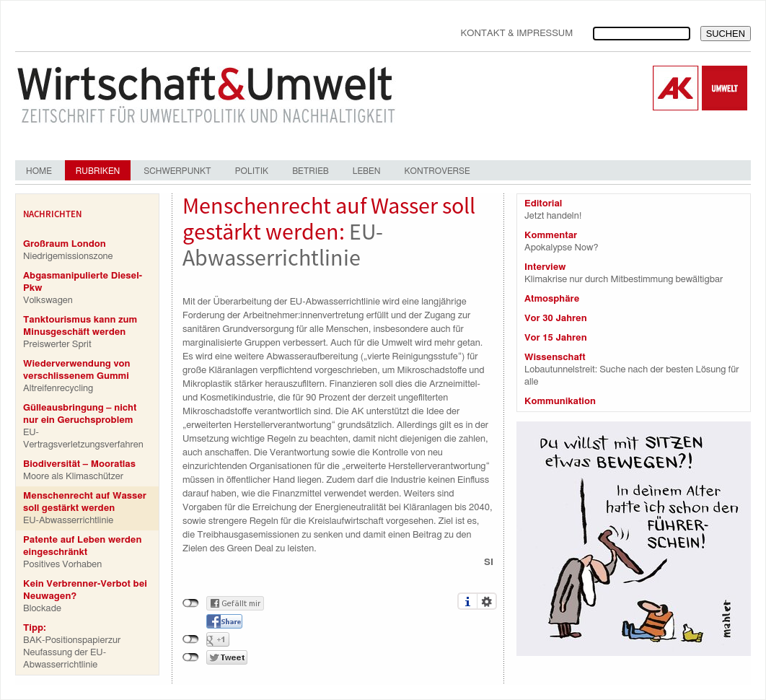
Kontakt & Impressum (516, 34)
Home (39, 171)
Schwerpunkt (177, 171)
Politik (252, 171)
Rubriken (98, 171)
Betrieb (311, 171)
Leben (367, 171)
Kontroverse (437, 171)
